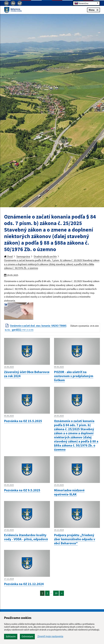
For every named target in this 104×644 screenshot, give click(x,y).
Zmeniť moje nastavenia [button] (50, 636)
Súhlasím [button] (11, 636)
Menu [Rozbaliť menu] (94, 10)
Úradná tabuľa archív (45, 256)
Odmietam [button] (27, 636)
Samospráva (23, 256)
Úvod (8, 256)
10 (56, 593)
